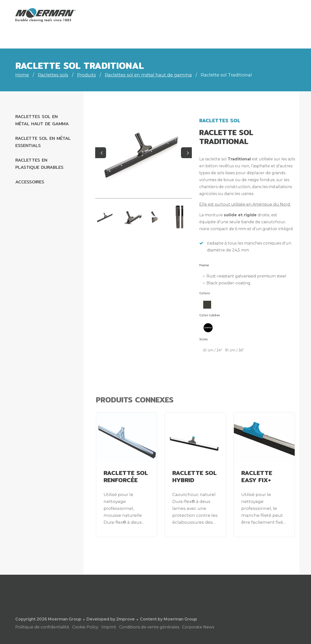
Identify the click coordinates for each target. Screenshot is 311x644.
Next (186, 153)
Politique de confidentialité (42, 627)
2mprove (125, 619)
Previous (101, 153)
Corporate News (198, 627)
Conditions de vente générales (149, 627)
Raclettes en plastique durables (39, 164)
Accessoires (30, 182)
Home (22, 75)
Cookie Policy (85, 627)
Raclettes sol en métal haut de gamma (148, 75)
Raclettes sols (53, 75)
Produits (87, 75)
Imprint (109, 627)
